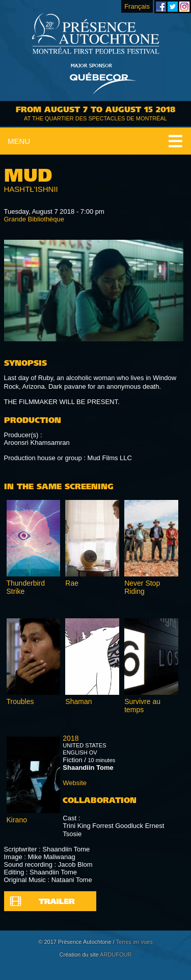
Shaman (78, 701)
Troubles (20, 701)
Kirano (17, 820)
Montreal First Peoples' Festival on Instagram (184, 7)
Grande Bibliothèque (34, 219)
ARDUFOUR (116, 954)
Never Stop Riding (142, 587)
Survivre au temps (142, 706)
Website (75, 783)
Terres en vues (134, 942)
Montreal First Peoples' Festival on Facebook (161, 7)
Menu (19, 141)
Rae (72, 583)
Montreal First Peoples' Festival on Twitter (173, 7)
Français (137, 6)
